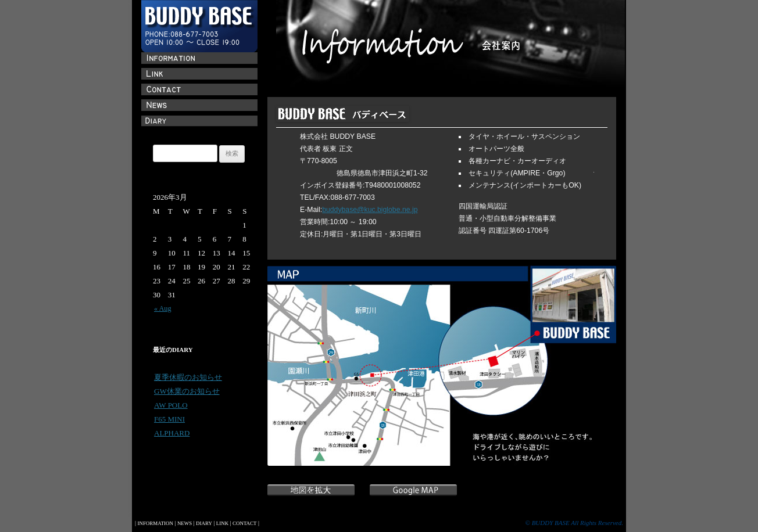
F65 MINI (169, 419)
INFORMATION (155, 523)
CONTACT (244, 523)
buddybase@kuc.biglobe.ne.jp (370, 210)
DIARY (204, 523)
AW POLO (171, 405)
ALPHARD (172, 433)
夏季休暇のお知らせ (188, 377)
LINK (222, 523)
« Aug (163, 308)
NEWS (185, 523)
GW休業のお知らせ (187, 391)
